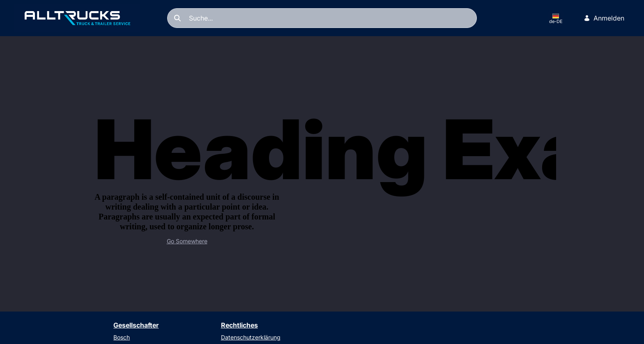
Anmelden (604, 18)
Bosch (122, 337)
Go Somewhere (187, 241)
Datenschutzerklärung (251, 337)
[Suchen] (322, 18)
